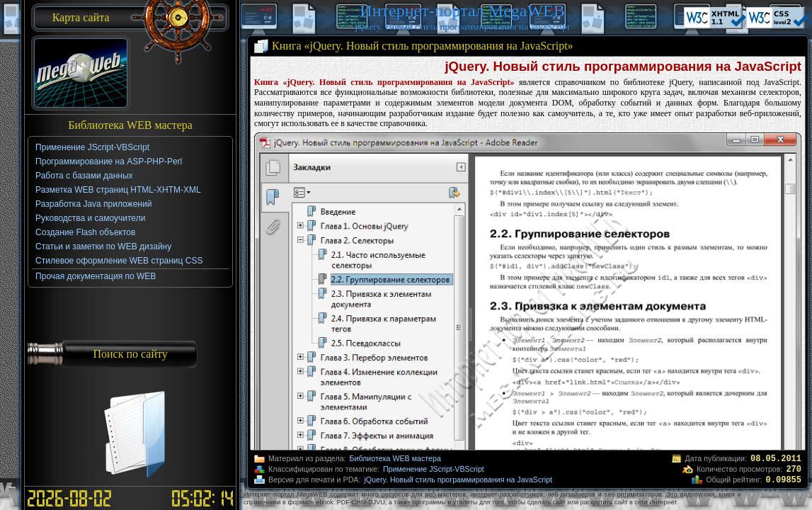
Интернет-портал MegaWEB (462, 11)
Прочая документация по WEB (96, 276)
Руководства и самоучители (90, 218)
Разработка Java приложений (93, 204)
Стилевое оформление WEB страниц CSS (119, 261)
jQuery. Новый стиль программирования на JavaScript (458, 480)
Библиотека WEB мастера (395, 458)
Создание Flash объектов (85, 232)
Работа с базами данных (84, 176)
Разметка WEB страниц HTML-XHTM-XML (118, 190)
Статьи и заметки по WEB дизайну (103, 246)
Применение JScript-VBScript (434, 469)
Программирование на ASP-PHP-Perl (109, 161)
